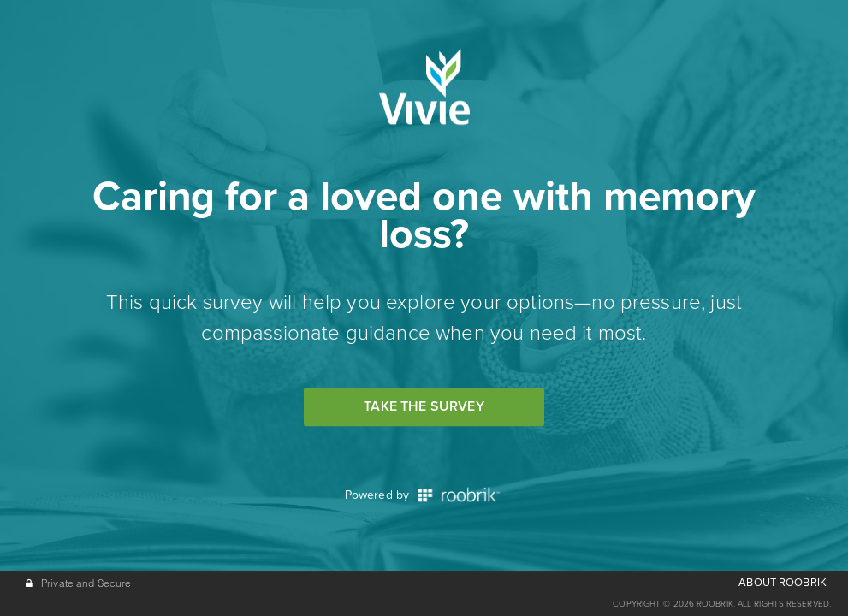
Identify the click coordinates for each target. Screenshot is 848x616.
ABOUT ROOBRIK (783, 583)
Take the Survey (424, 406)
